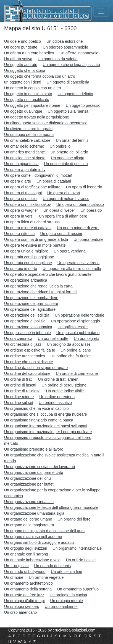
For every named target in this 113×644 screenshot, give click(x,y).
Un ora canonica (18, 339)
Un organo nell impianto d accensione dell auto (44, 531)
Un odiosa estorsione (65, 41)
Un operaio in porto (21, 269)
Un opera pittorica (19, 234)
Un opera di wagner (21, 210)
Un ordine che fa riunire (71, 356)
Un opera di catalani (54, 181)
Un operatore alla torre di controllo (72, 269)
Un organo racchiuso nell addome (33, 537)
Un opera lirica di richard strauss (32, 222)
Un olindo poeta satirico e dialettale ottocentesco (46, 123)
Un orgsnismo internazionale (77, 548)
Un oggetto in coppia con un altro (32, 88)
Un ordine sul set (19, 403)
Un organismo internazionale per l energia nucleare (48, 432)
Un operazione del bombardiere (31, 298)
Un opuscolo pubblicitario (78, 333)
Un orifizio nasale (81, 560)
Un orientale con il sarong (26, 554)
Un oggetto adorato (21, 65)
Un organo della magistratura (29, 525)
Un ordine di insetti (20, 385)
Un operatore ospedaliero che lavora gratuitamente (48, 274)
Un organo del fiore (74, 519)
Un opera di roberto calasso (80, 204)
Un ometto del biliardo (69, 152)
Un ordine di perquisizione (64, 385)
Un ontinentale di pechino (66, 164)
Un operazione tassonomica (28, 327)
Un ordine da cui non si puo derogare (36, 368)
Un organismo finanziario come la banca (39, 420)
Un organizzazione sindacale (29, 502)
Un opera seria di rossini (61, 234)
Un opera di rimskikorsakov (27, 204)
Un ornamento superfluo (78, 589)
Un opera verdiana (69, 251)
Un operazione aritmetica (26, 280)
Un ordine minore (19, 397)
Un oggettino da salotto (58, 59)
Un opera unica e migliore (26, 251)
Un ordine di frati (18, 379)
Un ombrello (60, 146)
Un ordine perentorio (57, 397)
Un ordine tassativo (55, 403)
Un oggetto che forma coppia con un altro (40, 76)
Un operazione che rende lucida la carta (38, 286)
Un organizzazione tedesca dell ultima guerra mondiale (51, 507)
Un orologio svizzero (22, 607)
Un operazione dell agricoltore (30, 309)
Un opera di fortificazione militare (32, 187)
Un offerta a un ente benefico (29, 53)
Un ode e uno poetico (23, 41)
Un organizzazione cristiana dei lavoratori (40, 467)
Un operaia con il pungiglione (29, 257)
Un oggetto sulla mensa (68, 111)
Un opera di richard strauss (66, 199)
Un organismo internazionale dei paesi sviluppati (46, 426)
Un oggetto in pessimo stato (28, 94)
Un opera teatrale (88, 239)
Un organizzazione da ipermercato (34, 473)
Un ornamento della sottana (28, 589)
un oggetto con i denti (23, 82)
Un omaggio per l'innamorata (29, 135)
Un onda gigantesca (21, 164)
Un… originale (16, 566)
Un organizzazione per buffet (29, 484)
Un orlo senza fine (66, 572)
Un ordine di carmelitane (77, 373)
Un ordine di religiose (22, 391)
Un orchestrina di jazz (23, 344)
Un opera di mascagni (23, 193)
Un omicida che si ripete (25, 158)
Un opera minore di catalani (28, 228)
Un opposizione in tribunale (27, 333)
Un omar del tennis (72, 140)
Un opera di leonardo (84, 187)
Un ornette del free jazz (24, 595)
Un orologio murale (67, 601)
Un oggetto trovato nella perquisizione (37, 117)
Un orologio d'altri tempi (24, 601)
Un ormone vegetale (46, 577)
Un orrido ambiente (61, 607)
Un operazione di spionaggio (75, 321)
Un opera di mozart (64, 193)
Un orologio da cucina (68, 595)
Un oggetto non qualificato (27, 100)
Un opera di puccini (21, 199)
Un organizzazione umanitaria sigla (34, 513)
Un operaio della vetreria (79, 263)
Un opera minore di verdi (78, 228)
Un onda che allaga (68, 158)
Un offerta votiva (18, 59)
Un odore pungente (21, 47)
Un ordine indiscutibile (65, 391)
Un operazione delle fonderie (79, 315)
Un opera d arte (18, 181)
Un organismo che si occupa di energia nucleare (46, 414)
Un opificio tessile (73, 327)
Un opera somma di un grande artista (36, 239)
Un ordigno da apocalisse (69, 344)
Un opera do (91, 210)
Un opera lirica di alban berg (63, 216)
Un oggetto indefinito (75, 94)
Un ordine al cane (76, 350)
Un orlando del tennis (52, 566)
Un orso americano (20, 612)
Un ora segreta (87, 339)
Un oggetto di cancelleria (68, 82)
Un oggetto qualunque (23, 111)
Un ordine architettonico (25, 356)
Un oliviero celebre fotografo (28, 129)
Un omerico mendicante (25, 152)
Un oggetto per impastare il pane (32, 105)
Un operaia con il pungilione (28, 263)
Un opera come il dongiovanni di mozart (38, 175)
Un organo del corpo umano (28, 519)
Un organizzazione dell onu (27, 478)
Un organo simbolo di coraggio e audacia (39, 542)
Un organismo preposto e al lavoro (34, 449)
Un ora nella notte (53, 339)
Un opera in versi (19, 216)
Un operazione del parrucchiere (31, 304)
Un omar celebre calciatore (27, 140)
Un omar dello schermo (24, 146)
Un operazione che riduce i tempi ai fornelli (41, 292)
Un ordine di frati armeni (59, 379)
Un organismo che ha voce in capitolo (36, 408)
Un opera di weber (59, 210)
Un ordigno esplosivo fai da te (30, 350)
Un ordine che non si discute (29, 362)
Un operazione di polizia (25, 321)
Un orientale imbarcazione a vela (32, 560)
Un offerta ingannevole (79, 53)
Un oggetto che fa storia (25, 70)
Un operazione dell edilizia (27, 315)
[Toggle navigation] (101, 11)
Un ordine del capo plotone (27, 373)
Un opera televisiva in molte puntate (35, 245)
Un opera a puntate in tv (25, 170)
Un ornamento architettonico (28, 583)
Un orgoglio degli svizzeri (26, 548)
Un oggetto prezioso (83, 105)
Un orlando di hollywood (25, 572)
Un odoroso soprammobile (65, 47)
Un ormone (14, 577)
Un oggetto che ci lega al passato (71, 65)
